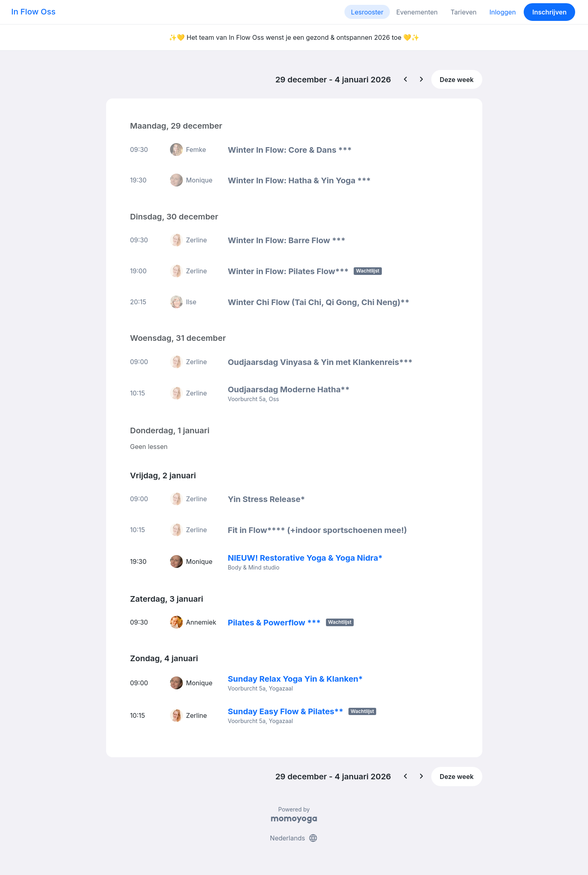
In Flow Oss (33, 12)
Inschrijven (550, 12)
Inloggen (503, 12)
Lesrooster (367, 12)
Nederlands (294, 838)
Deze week (457, 80)
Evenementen (417, 12)
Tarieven (464, 12)
